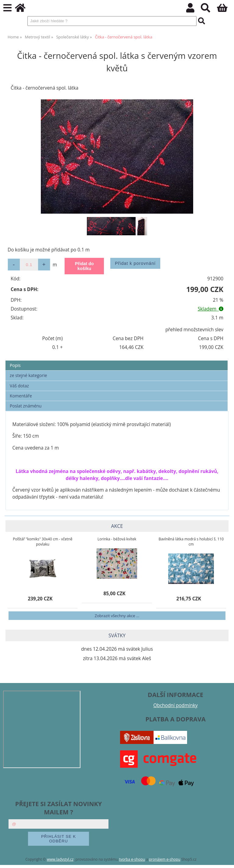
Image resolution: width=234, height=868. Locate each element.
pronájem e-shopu (165, 859)
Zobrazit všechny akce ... (117, 616)
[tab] (117, 361)
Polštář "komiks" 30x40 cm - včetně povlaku (43, 542)
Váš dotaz (19, 386)
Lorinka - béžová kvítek (117, 539)
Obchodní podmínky (175, 705)
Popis (15, 365)
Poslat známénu (26, 406)
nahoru (225, 859)
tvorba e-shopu (132, 859)
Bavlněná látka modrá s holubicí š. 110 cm (191, 542)
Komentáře (21, 396)
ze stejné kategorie (28, 375)
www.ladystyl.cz (60, 859)
